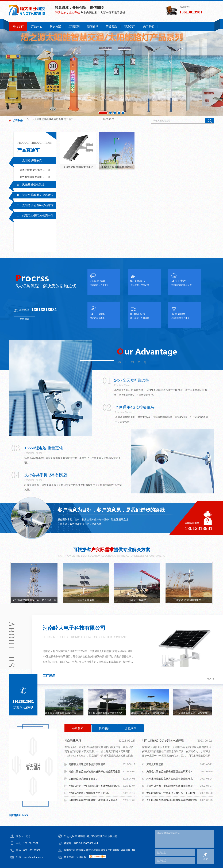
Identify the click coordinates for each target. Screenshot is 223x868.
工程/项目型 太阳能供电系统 (117, 167)
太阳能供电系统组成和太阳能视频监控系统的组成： (172, 801)
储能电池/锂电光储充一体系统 (31, 216)
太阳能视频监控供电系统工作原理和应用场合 (93, 800)
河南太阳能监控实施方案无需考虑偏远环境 (170, 779)
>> (49, 170)
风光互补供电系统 (33, 185)
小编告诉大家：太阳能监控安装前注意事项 (170, 786)
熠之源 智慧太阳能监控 (189, 600)
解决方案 (55, 26)
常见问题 (131, 729)
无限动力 (81, 857)
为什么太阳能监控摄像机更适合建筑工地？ (170, 771)
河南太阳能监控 (86, 600)
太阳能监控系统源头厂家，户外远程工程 (34, 600)
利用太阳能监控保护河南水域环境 (163, 741)
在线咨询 (25, 319)
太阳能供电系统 (32, 160)
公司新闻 (78, 729)
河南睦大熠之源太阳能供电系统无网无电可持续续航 (150, 713)
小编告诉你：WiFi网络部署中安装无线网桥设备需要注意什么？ (94, 787)
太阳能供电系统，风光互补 (193, 713)
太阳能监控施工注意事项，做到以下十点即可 (171, 793)
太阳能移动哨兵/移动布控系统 (31, 206)
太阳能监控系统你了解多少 (41, 121)
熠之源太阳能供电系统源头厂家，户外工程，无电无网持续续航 (107, 713)
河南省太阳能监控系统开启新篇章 (87, 764)
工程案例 (74, 26)
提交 (206, 859)
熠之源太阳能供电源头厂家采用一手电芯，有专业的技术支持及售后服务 (33, 177)
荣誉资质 (111, 26)
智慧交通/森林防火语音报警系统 (31, 196)
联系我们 (130, 26)
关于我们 (149, 26)
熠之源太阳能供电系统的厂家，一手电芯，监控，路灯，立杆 (64, 713)
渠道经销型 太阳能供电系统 (33, 170)
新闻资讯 (93, 26)
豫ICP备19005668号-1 (86, 843)
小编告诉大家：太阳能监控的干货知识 (90, 793)
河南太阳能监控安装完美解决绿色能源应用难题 (94, 771)
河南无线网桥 (73, 741)
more (210, 679)
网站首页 (18, 26)
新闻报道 (104, 729)
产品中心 (37, 26)
